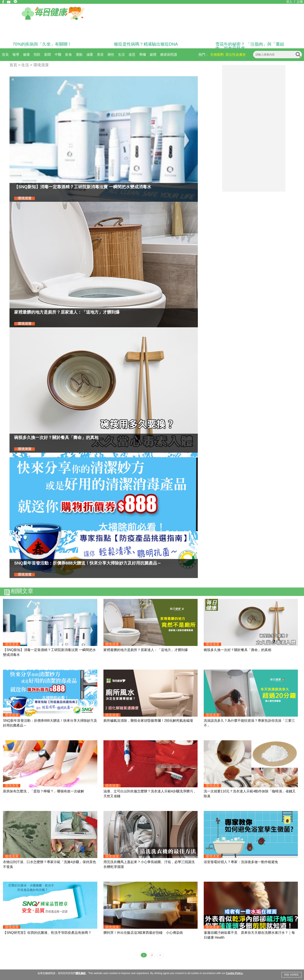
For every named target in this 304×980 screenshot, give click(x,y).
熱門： (204, 55)
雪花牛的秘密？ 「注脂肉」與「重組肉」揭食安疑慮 (250, 46)
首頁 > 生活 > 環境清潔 (29, 65)
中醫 (58, 55)
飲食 (69, 55)
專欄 (142, 55)
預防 (37, 55)
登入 (289, 2)
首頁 (5, 55)
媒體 (153, 55)
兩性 (111, 55)
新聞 (47, 55)
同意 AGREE (291, 975)
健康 (26, 55)
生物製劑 (217, 55)
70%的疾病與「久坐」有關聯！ (42, 44)
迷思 (132, 55)
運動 (79, 55)
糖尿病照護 (169, 55)
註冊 (300, 2)
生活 (121, 55)
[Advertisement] (254, 128)
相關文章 (22, 591)
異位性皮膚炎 (236, 55)
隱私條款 (81, 973)
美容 (100, 55)
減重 (90, 55)
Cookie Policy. (234, 973)
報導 (16, 55)
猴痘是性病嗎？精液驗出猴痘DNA (146, 44)
